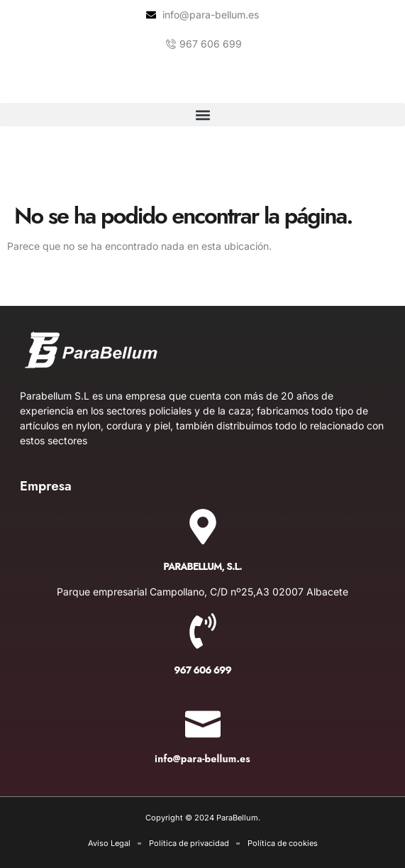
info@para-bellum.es (202, 759)
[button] (202, 115)
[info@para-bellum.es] (203, 720)
